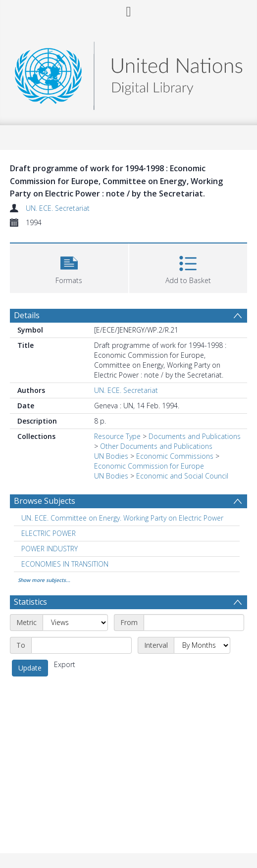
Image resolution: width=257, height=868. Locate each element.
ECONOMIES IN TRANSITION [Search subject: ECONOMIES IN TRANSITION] (65, 564)
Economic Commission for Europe (149, 466)
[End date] (81, 645)
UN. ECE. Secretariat (58, 208)
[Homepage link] (128, 73)
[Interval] (202, 645)
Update (30, 668)
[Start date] (194, 623)
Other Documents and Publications (156, 446)
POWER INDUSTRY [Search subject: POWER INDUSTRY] (50, 549)
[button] (69, 267)
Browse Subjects (45, 501)
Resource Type (117, 436)
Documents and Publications (195, 436)
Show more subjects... (44, 580)
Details (27, 315)
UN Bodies (111, 456)
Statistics (30, 602)
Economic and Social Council (182, 476)
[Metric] (75, 623)
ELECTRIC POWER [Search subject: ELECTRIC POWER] (49, 533)
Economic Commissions (175, 456)
